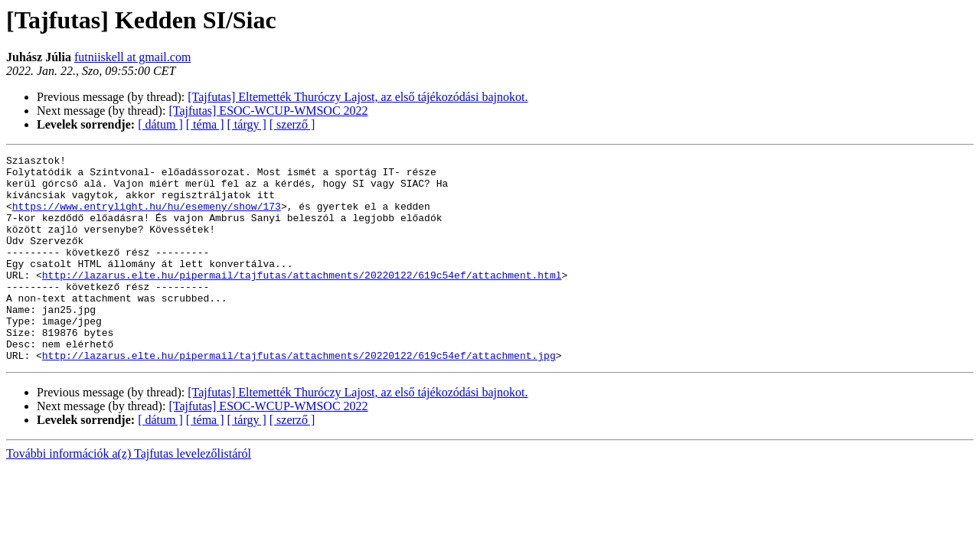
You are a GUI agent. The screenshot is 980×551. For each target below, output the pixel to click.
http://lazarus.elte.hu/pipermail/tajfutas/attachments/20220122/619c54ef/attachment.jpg (299, 396)
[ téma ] (205, 124)
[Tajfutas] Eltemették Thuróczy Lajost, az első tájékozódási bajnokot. (358, 97)
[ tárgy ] (247, 124)
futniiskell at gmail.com (132, 57)
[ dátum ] (160, 124)
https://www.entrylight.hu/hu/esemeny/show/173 (147, 217)
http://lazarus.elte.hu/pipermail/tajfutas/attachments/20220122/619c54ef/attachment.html (302, 300)
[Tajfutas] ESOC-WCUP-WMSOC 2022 (268, 111)
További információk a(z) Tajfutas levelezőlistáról (129, 495)
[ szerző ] (292, 124)
